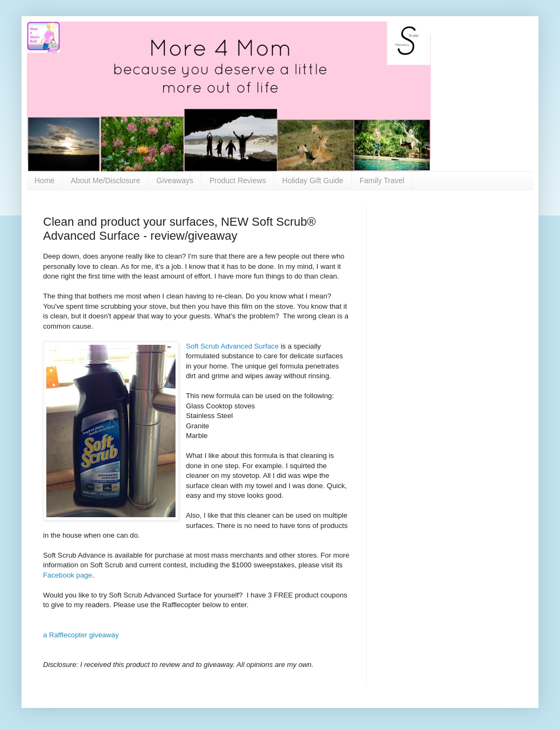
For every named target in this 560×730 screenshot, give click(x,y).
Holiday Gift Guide (313, 180)
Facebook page (68, 575)
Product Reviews (238, 180)
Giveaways (175, 180)
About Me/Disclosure (105, 180)
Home (44, 180)
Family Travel (382, 180)
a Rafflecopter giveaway (81, 635)
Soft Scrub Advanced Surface (232, 346)
